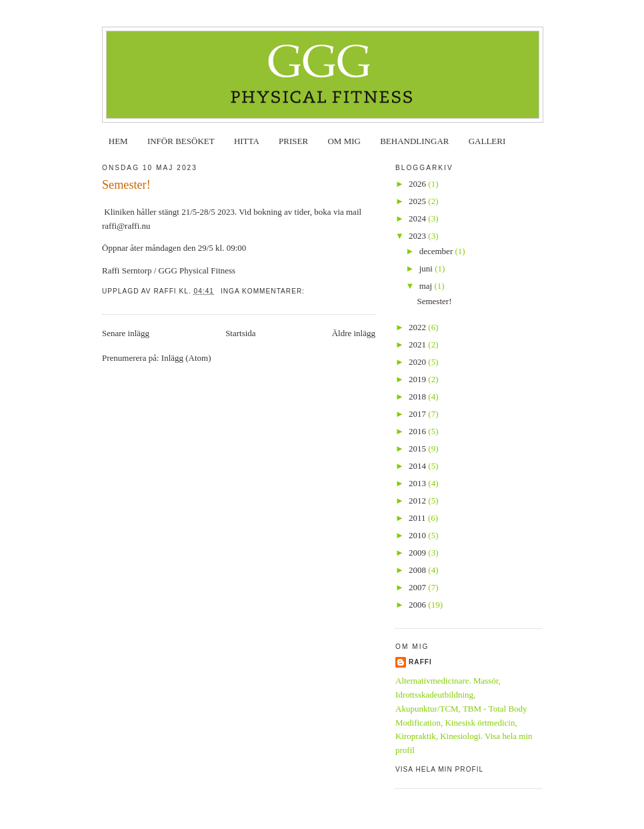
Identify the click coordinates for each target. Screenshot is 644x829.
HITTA (247, 141)
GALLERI (487, 141)
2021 (418, 344)
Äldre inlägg (354, 333)
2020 (418, 362)
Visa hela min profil (439, 769)
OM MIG (344, 141)
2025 (418, 201)
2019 (418, 379)
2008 (418, 570)
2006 (418, 605)
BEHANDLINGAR (414, 141)
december (437, 251)
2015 (418, 449)
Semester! (126, 185)
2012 (418, 501)
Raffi (420, 662)
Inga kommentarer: (264, 291)
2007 (418, 587)
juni (427, 268)
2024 (418, 218)
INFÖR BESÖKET (181, 141)
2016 (418, 431)
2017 (418, 414)
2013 (418, 483)
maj (427, 286)
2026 (418, 184)
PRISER (293, 141)
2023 (418, 236)
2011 (418, 518)
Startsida (241, 333)
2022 (418, 327)
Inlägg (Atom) (186, 358)
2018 (418, 396)
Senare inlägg (126, 333)
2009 (418, 553)
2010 (418, 535)
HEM (118, 141)
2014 (418, 466)
